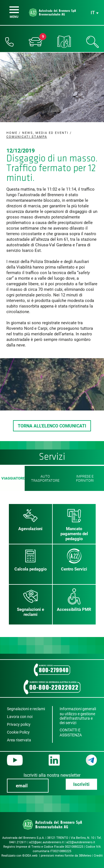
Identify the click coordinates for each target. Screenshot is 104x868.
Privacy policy (19, 724)
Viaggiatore (12, 478)
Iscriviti (81, 784)
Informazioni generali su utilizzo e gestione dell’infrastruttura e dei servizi (78, 716)
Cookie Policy (18, 732)
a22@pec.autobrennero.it (46, 842)
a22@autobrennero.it (81, 842)
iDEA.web (31, 856)
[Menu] (14, 10)
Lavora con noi (20, 717)
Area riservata (19, 740)
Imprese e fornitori (85, 478)
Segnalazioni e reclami (26, 709)
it (93, 13)
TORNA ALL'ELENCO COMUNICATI (52, 426)
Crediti (98, 856)
